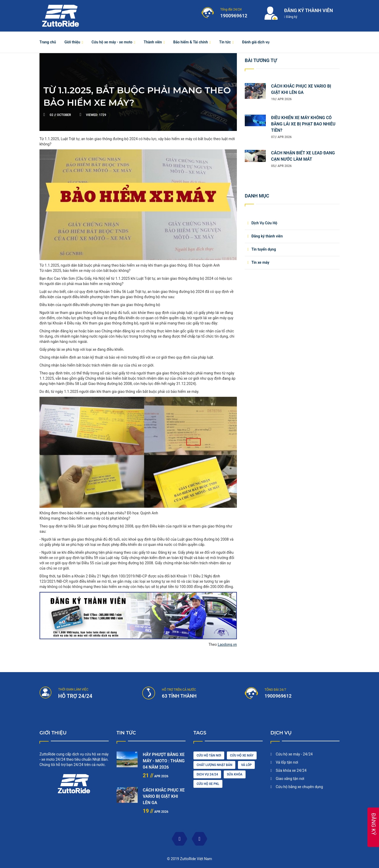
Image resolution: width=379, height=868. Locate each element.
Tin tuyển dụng (264, 249)
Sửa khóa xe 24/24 (291, 770)
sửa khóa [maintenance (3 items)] (235, 774)
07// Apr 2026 (281, 137)
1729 (96, 115)
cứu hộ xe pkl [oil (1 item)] (208, 784)
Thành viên (153, 42)
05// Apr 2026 (281, 166)
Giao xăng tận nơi (290, 779)
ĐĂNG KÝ (373, 824)
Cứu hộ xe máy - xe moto (112, 42)
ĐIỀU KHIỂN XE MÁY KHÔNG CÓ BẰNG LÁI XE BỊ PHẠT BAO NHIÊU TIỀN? (303, 124)
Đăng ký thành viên (267, 236)
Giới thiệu (72, 42)
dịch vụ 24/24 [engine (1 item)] (207, 774)
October (61, 115)
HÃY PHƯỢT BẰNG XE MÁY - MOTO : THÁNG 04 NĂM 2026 (164, 761)
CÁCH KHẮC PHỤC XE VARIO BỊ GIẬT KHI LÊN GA (164, 796)
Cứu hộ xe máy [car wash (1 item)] (242, 755)
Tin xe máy (260, 262)
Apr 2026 (156, 776)
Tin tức (225, 42)
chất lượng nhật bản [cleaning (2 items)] (214, 765)
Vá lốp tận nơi (287, 762)
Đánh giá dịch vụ (256, 42)
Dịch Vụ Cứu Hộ (264, 223)
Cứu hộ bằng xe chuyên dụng (300, 787)
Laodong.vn (227, 644)
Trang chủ (48, 42)
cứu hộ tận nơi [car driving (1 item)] (209, 755)
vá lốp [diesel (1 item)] (246, 765)
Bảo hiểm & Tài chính (190, 42)
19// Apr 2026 (281, 99)
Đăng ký (291, 17)
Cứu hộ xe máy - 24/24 (294, 754)
